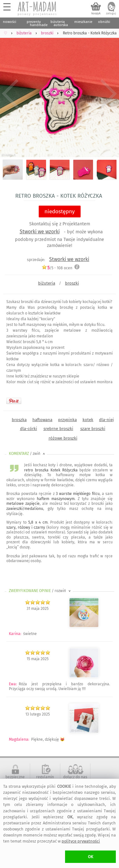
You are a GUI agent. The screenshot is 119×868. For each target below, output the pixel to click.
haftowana (42, 420)
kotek (88, 420)
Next (109, 94)
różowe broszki (63, 438)
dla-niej (106, 420)
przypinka (67, 420)
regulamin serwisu (45, 779)
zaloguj (111, 13)
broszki (72, 283)
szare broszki (93, 429)
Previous (10, 94)
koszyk (96, 13)
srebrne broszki (58, 429)
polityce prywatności (81, 841)
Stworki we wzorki (40, 232)
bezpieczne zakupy (15, 779)
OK (91, 857)
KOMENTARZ (27, 454)
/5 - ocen (57, 268)
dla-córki (29, 429)
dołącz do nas (75, 777)
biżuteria (47, 283)
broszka (19, 420)
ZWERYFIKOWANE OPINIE (40, 591)
